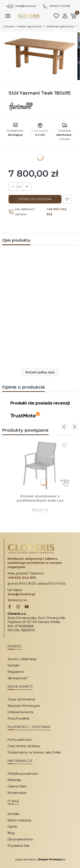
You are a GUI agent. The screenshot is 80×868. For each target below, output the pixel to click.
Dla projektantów (20, 839)
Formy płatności (20, 740)
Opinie (12, 827)
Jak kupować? (18, 678)
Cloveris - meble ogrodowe (23, 26)
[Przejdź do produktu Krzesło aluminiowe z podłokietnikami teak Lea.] (40, 465)
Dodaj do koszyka (35, 199)
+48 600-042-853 (22, 578)
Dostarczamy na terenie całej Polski (34, 752)
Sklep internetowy (39, 859)
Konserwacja (17, 793)
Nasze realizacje (19, 820)
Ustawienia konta (20, 712)
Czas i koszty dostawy (24, 746)
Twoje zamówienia (21, 699)
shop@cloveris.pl (25, 6)
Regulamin (16, 672)
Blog (11, 833)
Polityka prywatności (23, 774)
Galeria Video (17, 786)
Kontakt (13, 665)
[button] (40, 372)
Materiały (14, 780)
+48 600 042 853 (60, 6)
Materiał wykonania (60, 26)
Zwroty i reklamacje (22, 659)
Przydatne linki (18, 846)
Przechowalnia (18, 718)
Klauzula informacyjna (24, 706)
